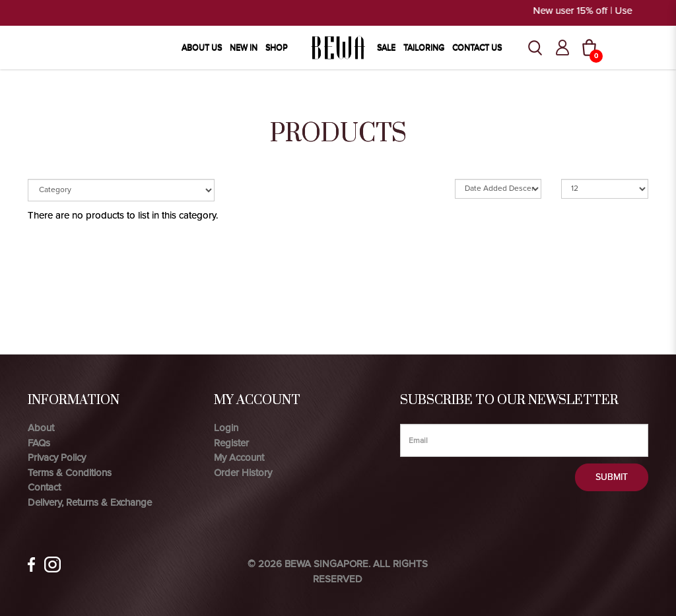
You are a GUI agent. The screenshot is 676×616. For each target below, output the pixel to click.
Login (226, 428)
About (41, 428)
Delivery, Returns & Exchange (90, 502)
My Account (239, 458)
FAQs (39, 443)
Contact (44, 487)
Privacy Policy (57, 458)
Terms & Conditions (70, 473)
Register (231, 443)
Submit (612, 477)
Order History (243, 473)
